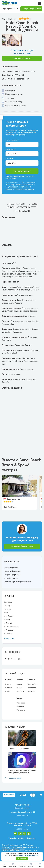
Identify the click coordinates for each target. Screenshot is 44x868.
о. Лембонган (9, 630)
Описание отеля (16, 204)
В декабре (21, 703)
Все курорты (9, 639)
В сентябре (32, 684)
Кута (6, 613)
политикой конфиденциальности (27, 855)
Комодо (7, 609)
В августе (20, 691)
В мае (8, 691)
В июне (19, 684)
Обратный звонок (22, 808)
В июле (19, 688)
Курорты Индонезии (12, 571)
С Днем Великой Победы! (19, 749)
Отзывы (33, 204)
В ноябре (31, 691)
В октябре (32, 688)
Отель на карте (22, 211)
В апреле (9, 688)
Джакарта (8, 606)
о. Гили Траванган (11, 627)
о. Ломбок (8, 634)
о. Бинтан (8, 623)
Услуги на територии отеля (22, 207)
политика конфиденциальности (25, 847)
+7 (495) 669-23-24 (10, 9)
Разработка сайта (16, 838)
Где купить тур (22, 815)
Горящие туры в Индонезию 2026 (18, 582)
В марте (9, 684)
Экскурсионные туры (13, 659)
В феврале (21, 710)
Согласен (22, 859)
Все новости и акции (13, 778)
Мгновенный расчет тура (22, 546)
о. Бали (7, 620)
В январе (20, 706)
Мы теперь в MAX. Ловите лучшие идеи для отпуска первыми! (22, 771)
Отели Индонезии (11, 568)
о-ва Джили (9, 616)
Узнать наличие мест (22, 58)
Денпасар (8, 602)
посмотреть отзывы (22, 54)
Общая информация (12, 575)
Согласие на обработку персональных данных (20, 188)
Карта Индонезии (11, 578)
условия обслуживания (11, 849)
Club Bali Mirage (10, 507)
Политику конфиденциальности (20, 185)
